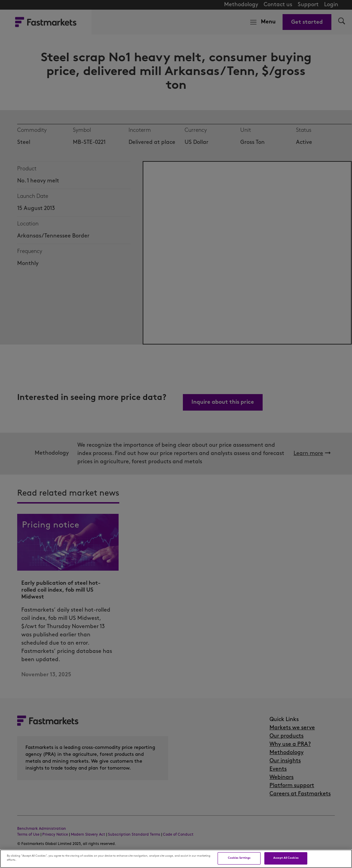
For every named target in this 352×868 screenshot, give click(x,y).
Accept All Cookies (286, 858)
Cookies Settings (239, 858)
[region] (176, 859)
